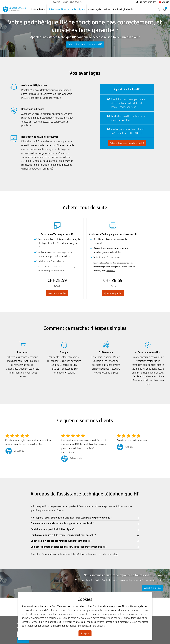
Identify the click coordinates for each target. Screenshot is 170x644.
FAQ (116, 555)
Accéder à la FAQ (153, 588)
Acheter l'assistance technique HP (85, 44)
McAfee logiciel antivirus (99, 9)
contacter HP (111, 271)
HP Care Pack (38, 9)
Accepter (85, 633)
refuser (32, 626)
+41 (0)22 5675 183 (146, 2)
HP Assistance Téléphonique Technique (66, 9)
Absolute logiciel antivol (124, 9)
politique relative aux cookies (124, 614)
